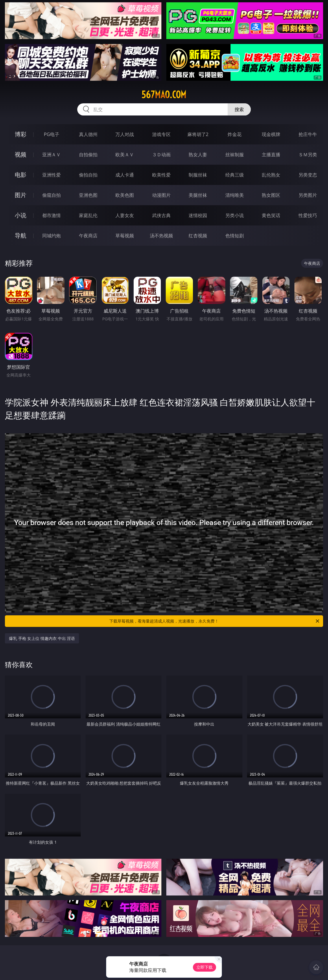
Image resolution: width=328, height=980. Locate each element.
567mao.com (164, 95)
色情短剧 (235, 236)
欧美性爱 (161, 175)
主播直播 (271, 155)
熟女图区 (271, 195)
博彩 (21, 134)
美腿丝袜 (198, 195)
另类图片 (308, 195)
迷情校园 (198, 215)
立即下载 (204, 967)
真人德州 (88, 134)
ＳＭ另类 (308, 155)
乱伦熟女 (271, 175)
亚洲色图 (88, 195)
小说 (21, 215)
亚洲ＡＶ (51, 155)
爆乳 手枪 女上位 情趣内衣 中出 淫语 (42, 638)
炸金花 (235, 134)
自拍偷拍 (88, 155)
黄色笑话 (271, 215)
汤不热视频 (161, 236)
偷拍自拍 (88, 175)
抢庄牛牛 (308, 134)
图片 (21, 195)
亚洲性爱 (51, 175)
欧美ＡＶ (125, 155)
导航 (21, 235)
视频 (21, 154)
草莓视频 (125, 236)
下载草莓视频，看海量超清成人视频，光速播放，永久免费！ (215, 621)
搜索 (239, 109)
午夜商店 (88, 236)
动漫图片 (161, 195)
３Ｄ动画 (161, 155)
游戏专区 (161, 134)
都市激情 (51, 215)
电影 (21, 175)
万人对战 (125, 134)
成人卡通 (125, 175)
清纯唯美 (235, 195)
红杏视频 (198, 236)
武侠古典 (161, 215)
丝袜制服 (235, 155)
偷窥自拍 (51, 195)
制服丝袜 (198, 175)
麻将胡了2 (198, 134)
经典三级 (235, 175)
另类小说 (235, 215)
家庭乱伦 (88, 215)
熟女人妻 (198, 155)
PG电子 (52, 134)
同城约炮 (51, 236)
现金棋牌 (271, 134)
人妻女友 (125, 215)
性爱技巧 (308, 215)
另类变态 (308, 175)
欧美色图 (125, 195)
